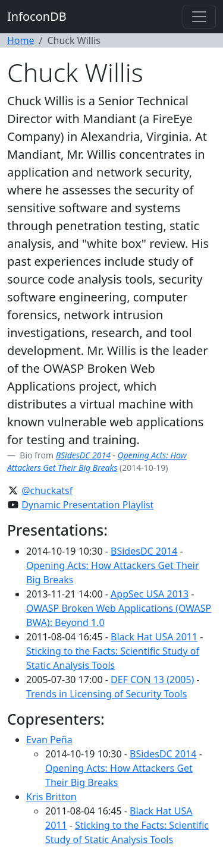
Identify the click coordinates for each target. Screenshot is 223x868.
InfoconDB (37, 16)
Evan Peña (49, 740)
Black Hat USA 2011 (154, 637)
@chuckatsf (47, 490)
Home (21, 40)
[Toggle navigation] (199, 17)
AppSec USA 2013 (150, 594)
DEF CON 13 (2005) (152, 680)
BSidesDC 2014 (83, 455)
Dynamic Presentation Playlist (87, 505)
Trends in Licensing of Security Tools (106, 694)
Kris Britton (51, 797)
